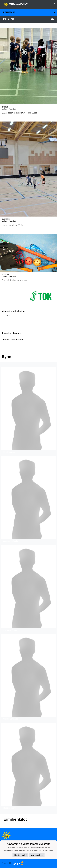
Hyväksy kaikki (20, 855)
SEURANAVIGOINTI (30, 3)
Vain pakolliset (37, 855)
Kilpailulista (8, 324)
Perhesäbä (30, 12)
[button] (28, 411)
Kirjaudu (28, 19)
